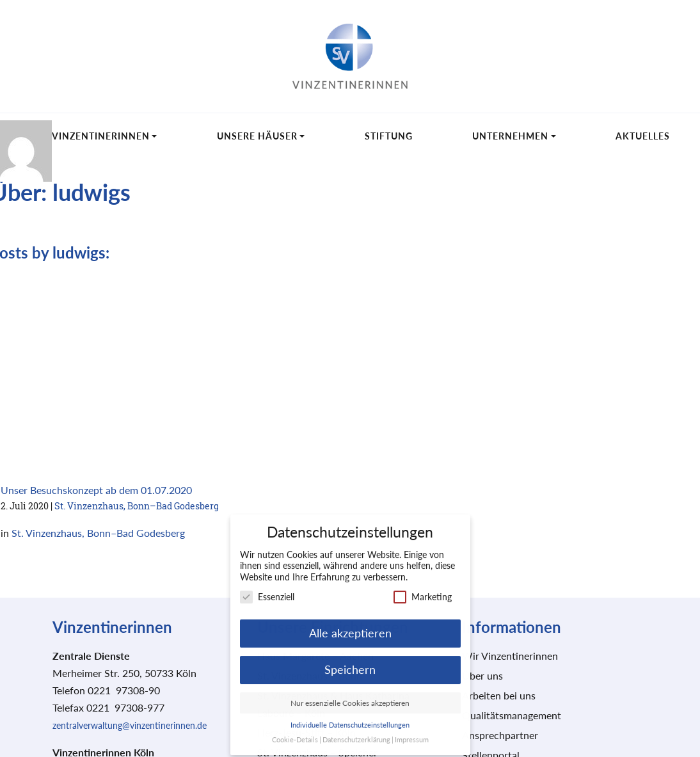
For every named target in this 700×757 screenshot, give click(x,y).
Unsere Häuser (257, 136)
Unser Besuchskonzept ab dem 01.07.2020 (96, 490)
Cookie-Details (295, 732)
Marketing (423, 589)
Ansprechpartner (500, 735)
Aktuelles (643, 136)
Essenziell (267, 589)
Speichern (350, 662)
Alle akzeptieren (350, 626)
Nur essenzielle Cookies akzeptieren (350, 695)
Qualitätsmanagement (512, 715)
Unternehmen (510, 136)
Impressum (412, 732)
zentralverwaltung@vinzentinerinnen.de (130, 725)
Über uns (482, 675)
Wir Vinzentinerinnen (90, 136)
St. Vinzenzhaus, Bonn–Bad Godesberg (137, 506)
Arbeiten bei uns (499, 695)
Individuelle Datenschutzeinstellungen (350, 717)
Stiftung (389, 136)
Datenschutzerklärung (356, 732)
